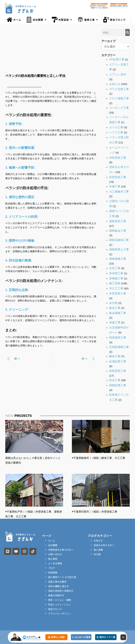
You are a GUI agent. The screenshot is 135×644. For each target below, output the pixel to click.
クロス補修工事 (119, 98)
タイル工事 (116, 127)
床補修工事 (116, 278)
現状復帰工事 (118, 338)
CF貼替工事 (117, 59)
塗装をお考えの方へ (104, 545)
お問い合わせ (55, 554)
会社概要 (53, 545)
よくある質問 (55, 563)
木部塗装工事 (118, 293)
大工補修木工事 (119, 192)
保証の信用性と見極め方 (61, 591)
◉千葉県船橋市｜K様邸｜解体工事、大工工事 (99, 458)
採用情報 (53, 572)
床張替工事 (116, 273)
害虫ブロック (55, 609)
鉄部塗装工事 (118, 371)
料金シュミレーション (60, 604)
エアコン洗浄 (118, 74)
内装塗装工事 (118, 158)
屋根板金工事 (118, 231)
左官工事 (115, 268)
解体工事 (115, 356)
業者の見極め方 (56, 595)
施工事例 (53, 559)
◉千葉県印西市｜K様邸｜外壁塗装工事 (95, 512)
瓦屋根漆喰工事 (119, 347)
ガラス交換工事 (119, 89)
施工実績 (115, 283)
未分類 (113, 303)
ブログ (52, 568)
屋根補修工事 (118, 259)
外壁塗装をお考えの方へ (61, 550)
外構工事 (115, 186)
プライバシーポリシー (60, 614)
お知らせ (115, 84)
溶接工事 (115, 322)
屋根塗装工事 (118, 221)
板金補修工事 (118, 313)
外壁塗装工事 (118, 177)
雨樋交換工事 (118, 385)
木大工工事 (116, 288)
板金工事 (115, 308)
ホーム (52, 541)
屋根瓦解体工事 (119, 240)
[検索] (128, 32)
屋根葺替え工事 (119, 249)
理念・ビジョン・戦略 (60, 600)
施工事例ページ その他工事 (62, 577)
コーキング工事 (119, 108)
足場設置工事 (118, 361)
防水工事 (115, 380)
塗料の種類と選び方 (58, 586)
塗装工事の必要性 (57, 582)
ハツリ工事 (116, 132)
